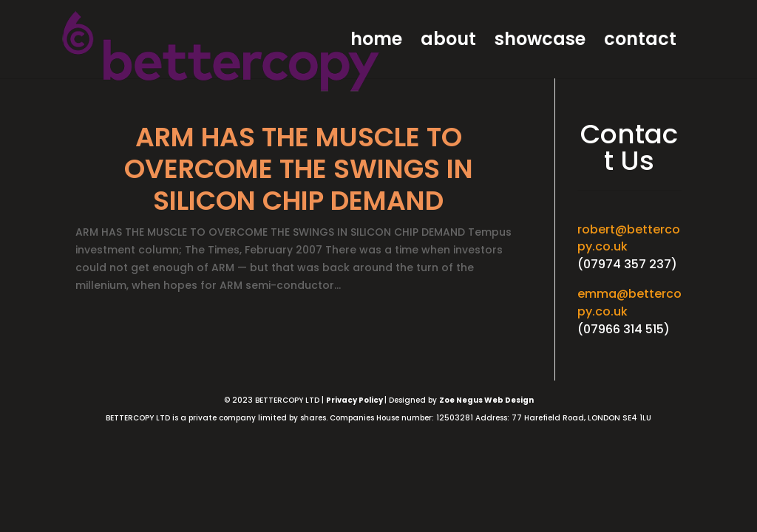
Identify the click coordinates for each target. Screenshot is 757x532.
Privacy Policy (355, 400)
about (448, 42)
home (376, 42)
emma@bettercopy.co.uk (629, 303)
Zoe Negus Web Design (486, 400)
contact (640, 42)
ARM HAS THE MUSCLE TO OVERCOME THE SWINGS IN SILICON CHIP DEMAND (299, 169)
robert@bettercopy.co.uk (629, 238)
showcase (540, 42)
